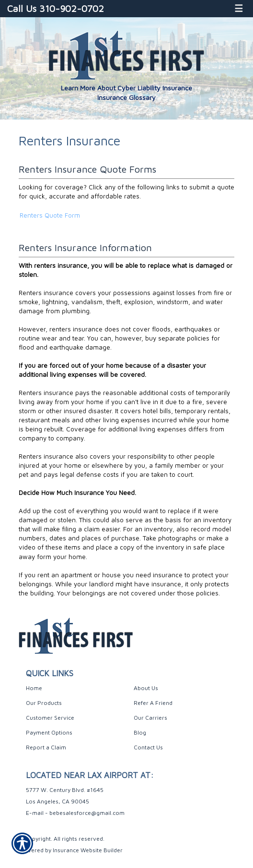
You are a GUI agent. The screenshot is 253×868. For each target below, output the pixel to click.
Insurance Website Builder (88, 850)
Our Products (44, 703)
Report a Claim (46, 747)
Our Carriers (150, 718)
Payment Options (49, 732)
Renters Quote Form (50, 215)
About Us (146, 688)
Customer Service (50, 718)
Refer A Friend (153, 703)
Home (34, 688)
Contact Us (148, 747)
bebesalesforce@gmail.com (87, 813)
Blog (140, 732)
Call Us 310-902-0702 (56, 8)
